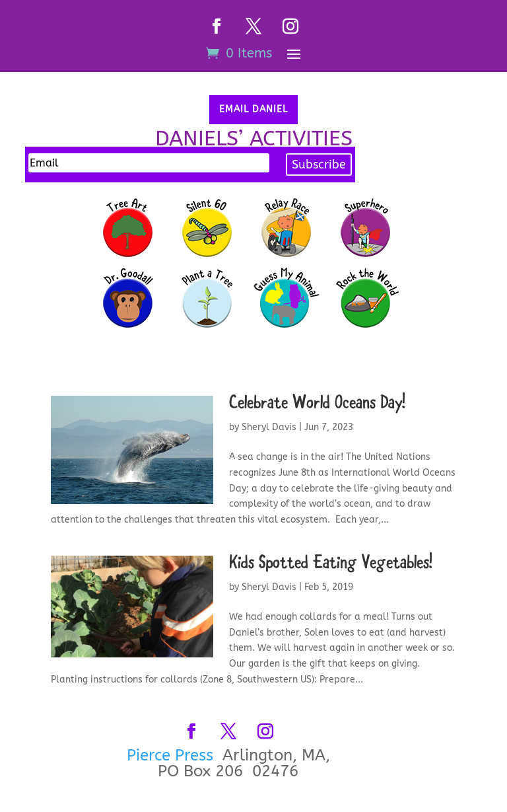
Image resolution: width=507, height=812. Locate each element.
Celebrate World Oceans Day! (317, 404)
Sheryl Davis (269, 427)
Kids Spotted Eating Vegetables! (331, 564)
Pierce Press (172, 755)
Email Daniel (253, 109)
